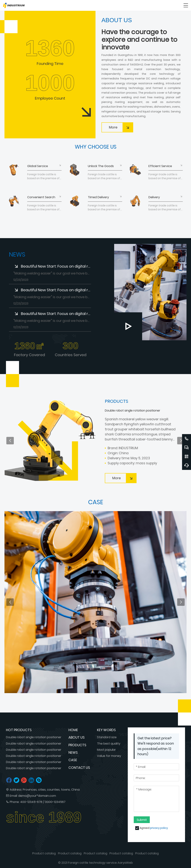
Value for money (109, 756)
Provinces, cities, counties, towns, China (51, 790)
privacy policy (159, 828)
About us (77, 737)
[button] (10, 441)
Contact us (79, 768)
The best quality (109, 744)
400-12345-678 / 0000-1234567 (43, 802)
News (73, 752)
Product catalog (44, 853)
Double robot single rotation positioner (34, 737)
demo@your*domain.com (37, 796)
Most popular (106, 750)
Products (77, 745)
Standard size (107, 737)
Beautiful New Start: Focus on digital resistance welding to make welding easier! (56, 266)
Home (73, 730)
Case (73, 760)
